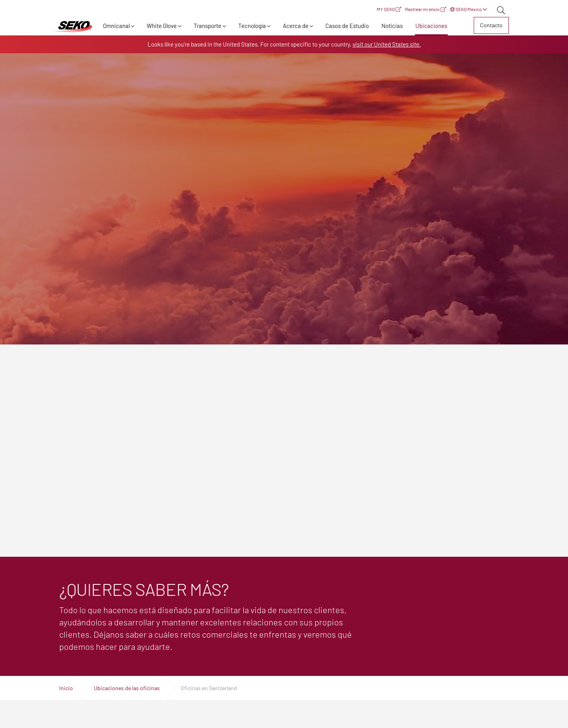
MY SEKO (389, 9)
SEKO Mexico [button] (469, 9)
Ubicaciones (431, 26)
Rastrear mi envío (426, 9)
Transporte (207, 26)
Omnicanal (116, 26)
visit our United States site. (387, 44)
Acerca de (296, 26)
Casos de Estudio (347, 26)
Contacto (491, 25)
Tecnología (252, 26)
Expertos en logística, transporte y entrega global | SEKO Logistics (73, 27)
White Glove (162, 26)
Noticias (392, 26)
